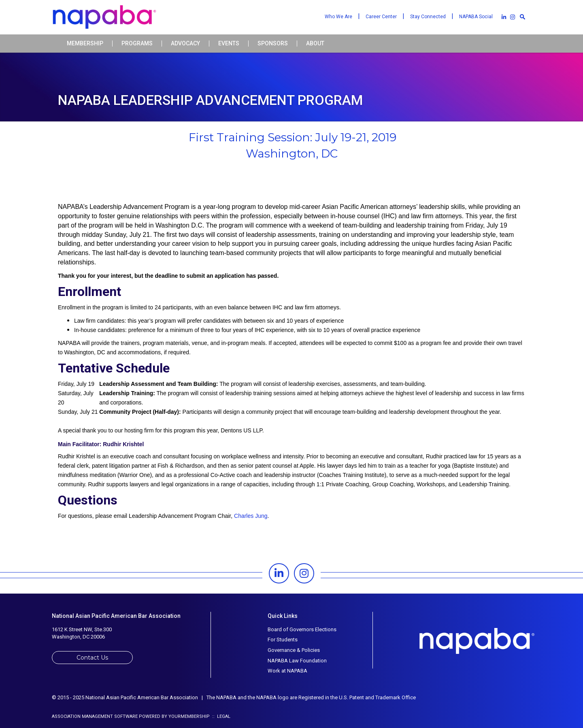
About (315, 44)
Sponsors (273, 44)
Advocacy (185, 44)
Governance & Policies (294, 650)
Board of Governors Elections (302, 629)
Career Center (381, 17)
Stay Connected (428, 17)
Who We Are (338, 17)
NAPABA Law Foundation (297, 661)
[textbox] (522, 17)
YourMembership (189, 716)
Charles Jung (251, 516)
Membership (85, 44)
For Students (283, 640)
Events (229, 44)
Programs (137, 44)
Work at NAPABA (287, 671)
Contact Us (92, 658)
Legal (224, 716)
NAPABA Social (476, 17)
